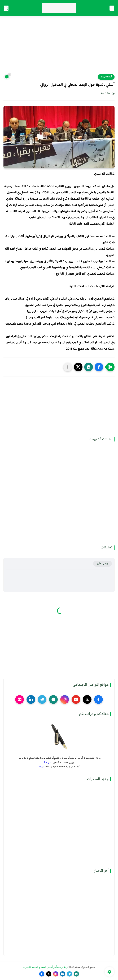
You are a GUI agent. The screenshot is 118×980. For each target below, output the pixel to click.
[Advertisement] (59, 47)
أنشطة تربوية (106, 77)
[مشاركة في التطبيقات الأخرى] (68, 367)
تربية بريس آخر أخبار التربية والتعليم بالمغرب (46, 967)
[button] (99, 367)
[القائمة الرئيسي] (112, 8)
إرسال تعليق (102, 564)
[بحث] (6, 8)
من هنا (48, 762)
